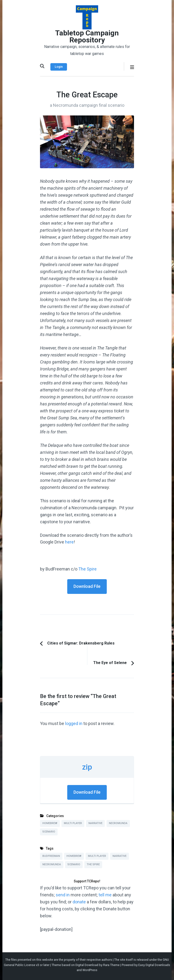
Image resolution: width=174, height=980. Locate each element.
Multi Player (73, 823)
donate (79, 902)
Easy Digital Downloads (154, 965)
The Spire (87, 569)
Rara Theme (111, 965)
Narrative (95, 823)
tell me (105, 895)
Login (59, 67)
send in (63, 895)
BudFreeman (51, 856)
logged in (74, 723)
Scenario (49, 832)
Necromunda (118, 823)
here (69, 542)
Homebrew (50, 823)
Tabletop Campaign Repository (87, 36)
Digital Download (87, 965)
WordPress (90, 970)
